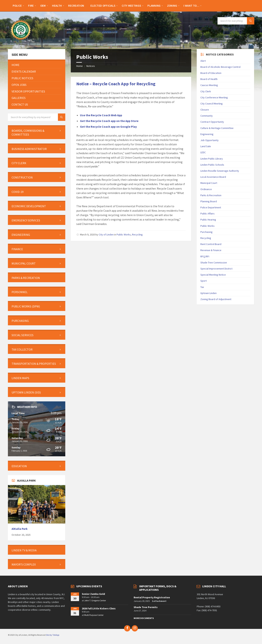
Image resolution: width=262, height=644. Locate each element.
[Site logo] (21, 42)
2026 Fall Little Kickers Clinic (99, 608)
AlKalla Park (20, 529)
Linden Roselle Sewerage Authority (220, 171)
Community (207, 116)
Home (80, 66)
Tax (202, 287)
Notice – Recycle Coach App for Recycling (116, 84)
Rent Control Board (211, 244)
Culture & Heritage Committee (217, 128)
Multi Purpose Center (94, 615)
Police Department (211, 207)
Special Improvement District (216, 269)
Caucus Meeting (209, 85)
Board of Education (211, 73)
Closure (205, 110)
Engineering (207, 134)
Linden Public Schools (212, 165)
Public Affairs (207, 213)
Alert (203, 61)
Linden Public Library (212, 159)
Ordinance (206, 189)
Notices (91, 66)
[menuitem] (17, 6)
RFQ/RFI (205, 256)
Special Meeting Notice (213, 275)
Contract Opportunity (212, 122)
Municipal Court (209, 183)
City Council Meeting (212, 104)
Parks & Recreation (211, 195)
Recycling (137, 234)
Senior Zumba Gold (93, 594)
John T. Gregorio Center (95, 600)
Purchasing (206, 232)
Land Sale (206, 146)
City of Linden (106, 234)
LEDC (203, 152)
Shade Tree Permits (146, 607)
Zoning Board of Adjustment (216, 299)
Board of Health (209, 79)
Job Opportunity (210, 140)
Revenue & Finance (211, 250)
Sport (204, 281)
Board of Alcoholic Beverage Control (220, 67)
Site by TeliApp (53, 635)
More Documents (144, 618)
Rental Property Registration (152, 597)
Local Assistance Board (213, 177)
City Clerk (206, 91)
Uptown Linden (208, 293)
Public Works (124, 234)
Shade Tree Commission (214, 262)
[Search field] (236, 21)
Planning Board (209, 201)
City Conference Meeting (214, 97)
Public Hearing (208, 220)
